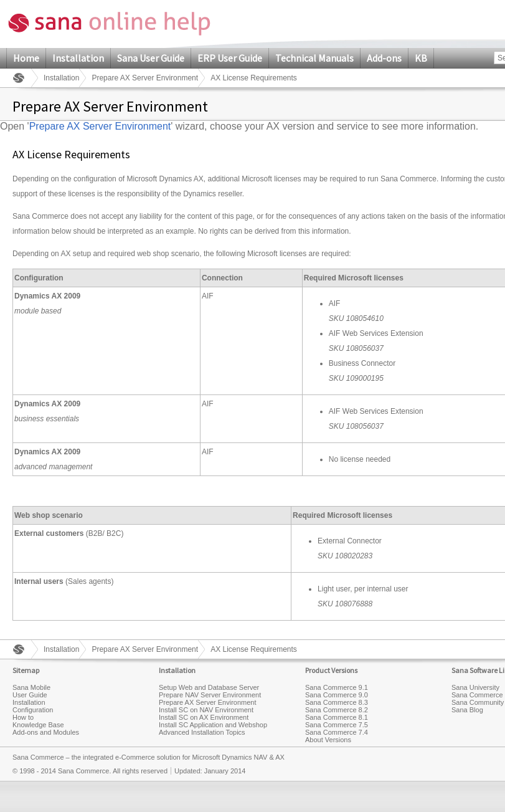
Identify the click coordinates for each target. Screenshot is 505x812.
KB (421, 58)
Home (26, 58)
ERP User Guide (230, 58)
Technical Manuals (314, 58)
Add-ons (384, 58)
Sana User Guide (151, 58)
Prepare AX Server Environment (145, 78)
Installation (78, 58)
